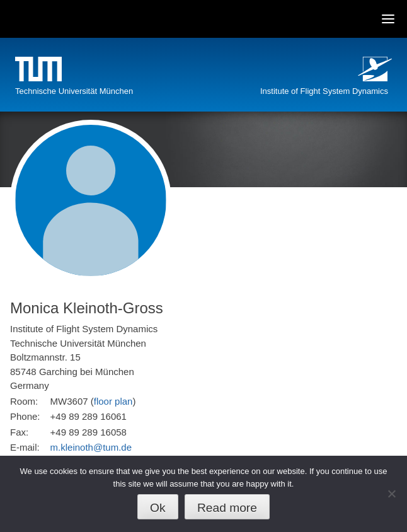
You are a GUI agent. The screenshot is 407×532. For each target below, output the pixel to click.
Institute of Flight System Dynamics (324, 91)
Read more (227, 508)
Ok (158, 508)
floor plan (113, 401)
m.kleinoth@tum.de (91, 447)
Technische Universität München (74, 91)
